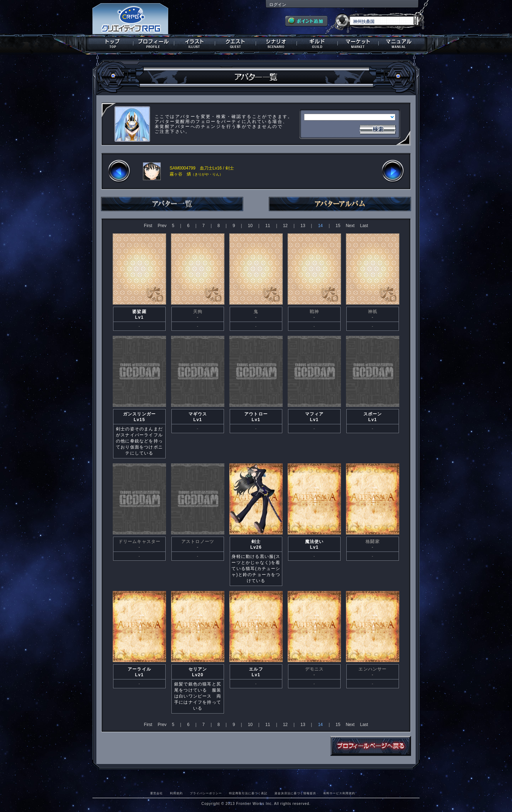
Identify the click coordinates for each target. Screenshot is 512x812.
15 (338, 226)
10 (250, 226)
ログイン (278, 5)
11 (268, 226)
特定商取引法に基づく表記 (248, 793)
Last (364, 226)
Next (350, 226)
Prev (162, 226)
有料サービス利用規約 (339, 793)
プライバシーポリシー (206, 793)
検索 (378, 129)
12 (285, 226)
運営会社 (156, 793)
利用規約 (176, 793)
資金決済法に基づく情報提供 (295, 793)
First (148, 226)
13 (303, 226)
